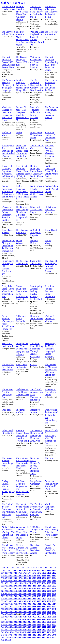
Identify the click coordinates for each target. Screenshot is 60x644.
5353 (29, 614)
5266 (34, 593)
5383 (13, 622)
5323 (44, 606)
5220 (24, 583)
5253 (24, 591)
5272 (8, 596)
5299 (34, 601)
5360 (8, 617)
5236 (49, 586)
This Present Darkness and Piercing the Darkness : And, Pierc (37, 436)
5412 (49, 627)
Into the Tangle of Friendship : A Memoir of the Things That (23, 85)
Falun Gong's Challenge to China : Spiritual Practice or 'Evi (8, 267)
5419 (29, 630)
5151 (8, 568)
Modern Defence (34, 242)
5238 (3, 588)
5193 (54, 575)
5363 (24, 617)
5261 (8, 593)
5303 (54, 601)
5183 (3, 575)
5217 (8, 583)
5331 (29, 609)
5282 (3, 599)
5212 (39, 581)
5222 (34, 583)
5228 (8, 586)
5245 (39, 588)
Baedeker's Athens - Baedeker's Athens (35, 549)
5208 (19, 581)
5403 (3, 627)
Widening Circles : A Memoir (50, 319)
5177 (29, 573)
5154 (23, 568)
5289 (39, 599)
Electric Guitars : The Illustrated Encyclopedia (22, 549)
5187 (24, 575)
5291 (49, 599)
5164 (19, 570)
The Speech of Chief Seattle (23, 262)
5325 (54, 606)
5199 (29, 578)
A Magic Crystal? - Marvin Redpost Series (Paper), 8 (8, 488)
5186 (19, 575)
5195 (8, 578)
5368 (49, 617)
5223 (39, 583)
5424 (54, 630)
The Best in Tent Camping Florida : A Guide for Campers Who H (23, 213)
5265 (29, 593)
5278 (39, 596)
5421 (39, 630)
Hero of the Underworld (7, 345)
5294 (8, 601)
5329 (19, 609)
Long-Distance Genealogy (37, 482)
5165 (24, 570)
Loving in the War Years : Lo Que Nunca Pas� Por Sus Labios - (23, 349)
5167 (34, 570)
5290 (44, 599)
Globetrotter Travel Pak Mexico (50, 210)
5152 (13, 568)
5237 (54, 586)
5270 (54, 593)
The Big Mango (48, 242)
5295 (13, 601)
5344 (39, 612)
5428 (19, 632)
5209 (24, 581)
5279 (44, 596)
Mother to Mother (6, 134)
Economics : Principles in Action (50, 392)
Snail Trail (6, 410)
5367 (44, 617)
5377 (39, 619)
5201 (39, 578)
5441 (29, 635)
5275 (24, 596)
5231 (24, 586)
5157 (38, 568)
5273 (13, 596)
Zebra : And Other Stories (8, 432)
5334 (44, 609)
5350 (13, 614)
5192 (49, 575)
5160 (54, 568)
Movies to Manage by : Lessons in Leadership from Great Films (7, 114)
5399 (39, 624)
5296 (19, 601)
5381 (3, 622)
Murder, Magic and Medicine (50, 507)
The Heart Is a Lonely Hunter (8, 8)
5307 (19, 604)
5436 (3, 635)
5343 (34, 612)
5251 (13, 591)
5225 (49, 583)
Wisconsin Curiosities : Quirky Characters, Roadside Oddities (7, 213)
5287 (29, 599)
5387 (34, 622)
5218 (13, 583)
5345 (44, 612)
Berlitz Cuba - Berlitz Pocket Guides (51, 189)
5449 (13, 637)
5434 (49, 632)
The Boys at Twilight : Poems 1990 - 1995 (22, 61)
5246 (44, 588)
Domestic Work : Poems (37, 317)
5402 (54, 624)
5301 (44, 601)
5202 (44, 578)
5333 (39, 609)
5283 (8, 599)
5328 (13, 609)
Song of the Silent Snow (36, 262)
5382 (8, 622)
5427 (13, 632)
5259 (54, 591)
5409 (34, 627)
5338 (8, 612)
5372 (13, 619)
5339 (13, 612)
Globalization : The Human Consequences (23, 392)
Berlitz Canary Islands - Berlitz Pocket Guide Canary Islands (37, 192)
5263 (19, 593)
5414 (3, 630)
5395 (19, 624)
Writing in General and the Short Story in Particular (36, 62)
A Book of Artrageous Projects (35, 233)
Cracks (33, 364)
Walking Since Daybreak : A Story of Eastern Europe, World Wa (37, 38)
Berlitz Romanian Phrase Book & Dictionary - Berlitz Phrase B (23, 193)
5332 (34, 609)
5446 (54, 635)
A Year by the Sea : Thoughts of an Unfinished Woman (8, 151)
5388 (39, 622)
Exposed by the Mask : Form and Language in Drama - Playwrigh (50, 350)
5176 (24, 573)
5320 (29, 606)
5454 (39, 637)
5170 (49, 570)
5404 (8, 627)
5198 (24, 578)
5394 (13, 624)
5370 (3, 619)
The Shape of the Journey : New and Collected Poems (51, 266)
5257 (44, 591)
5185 (13, 575)
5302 (49, 601)
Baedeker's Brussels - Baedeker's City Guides (50, 549)
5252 (19, 591)
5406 (19, 627)
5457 (54, 637)
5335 (49, 609)
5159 (49, 568)
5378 (44, 619)
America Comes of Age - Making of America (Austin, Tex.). (23, 436)
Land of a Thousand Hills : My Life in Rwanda (35, 112)
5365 (34, 617)
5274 (19, 596)
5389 (44, 622)
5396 (24, 624)
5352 (24, 614)
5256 (39, 591)
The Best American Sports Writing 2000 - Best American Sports (51, 63)
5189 (34, 575)
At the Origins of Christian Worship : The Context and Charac (8, 532)
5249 (3, 591)
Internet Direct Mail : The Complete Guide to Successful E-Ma (23, 114)
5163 (13, 570)
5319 (24, 606)
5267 (39, 593)
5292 (54, 599)
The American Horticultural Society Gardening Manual (51, 112)
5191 (44, 575)
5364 (29, 617)
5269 (49, 593)
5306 (13, 604)
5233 (34, 586)
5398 (34, 624)
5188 (29, 575)
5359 (3, 617)
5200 (34, 578)
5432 (39, 632)
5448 (8, 637)
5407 (24, 627)
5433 (44, 632)
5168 (39, 570)
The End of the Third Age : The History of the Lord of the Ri (37, 12)
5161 (3, 570)
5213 (44, 581)
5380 (54, 619)
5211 (34, 581)
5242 (24, 588)
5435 (54, 632)
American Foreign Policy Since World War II (52, 485)
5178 (34, 573)
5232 (29, 586)
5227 (3, 586)
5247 (49, 588)
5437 (8, 635)
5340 (19, 612)
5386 (29, 622)
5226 (54, 583)
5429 (24, 632)
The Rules (49, 458)
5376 (34, 619)
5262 (13, 593)
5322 (39, 606)
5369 (54, 617)
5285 (19, 599)
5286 (24, 599)
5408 (29, 627)
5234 (39, 586)
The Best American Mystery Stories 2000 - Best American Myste (23, 38)
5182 (54, 573)
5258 (49, 591)
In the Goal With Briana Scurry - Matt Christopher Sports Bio (22, 151)
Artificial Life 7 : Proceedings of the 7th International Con (51, 437)
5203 (49, 578)
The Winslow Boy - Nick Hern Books (8, 367)
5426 (8, 632)
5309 (29, 604)
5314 (54, 604)
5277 (34, 596)
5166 (29, 570)
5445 (49, 635)
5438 (13, 635)
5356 (44, 614)
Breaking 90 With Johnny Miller (36, 135)
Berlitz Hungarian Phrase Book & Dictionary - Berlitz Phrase (37, 171)
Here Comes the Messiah (22, 366)
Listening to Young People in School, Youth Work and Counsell (22, 509)
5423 (49, 630)
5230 (19, 586)
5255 (34, 591)
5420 (34, 630)
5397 (29, 624)
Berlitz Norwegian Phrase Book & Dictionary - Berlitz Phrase (8, 192)
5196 (13, 578)
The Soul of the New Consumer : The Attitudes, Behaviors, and (8, 511)
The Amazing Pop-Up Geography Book (8, 393)
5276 (29, 596)
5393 (8, 624)
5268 (44, 593)
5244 (34, 588)
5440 (24, 635)
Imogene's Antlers (21, 411)
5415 (8, 630)
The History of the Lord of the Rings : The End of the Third (51, 85)
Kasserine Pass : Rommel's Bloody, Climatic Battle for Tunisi (35, 466)
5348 (3, 614)
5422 (44, 630)
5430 (29, 632)
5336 (54, 609)
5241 (19, 588)
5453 (34, 637)
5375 (29, 619)
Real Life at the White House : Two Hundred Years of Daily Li (23, 171)
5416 (13, 630)
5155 (28, 568)
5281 (54, 596)
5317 (13, 606)
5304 (3, 604)
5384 (19, 622)
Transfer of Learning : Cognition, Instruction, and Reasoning (8, 171)
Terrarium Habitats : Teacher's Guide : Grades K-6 (50, 291)
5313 (49, 604)
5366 (39, 617)
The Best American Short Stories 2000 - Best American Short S (22, 13)
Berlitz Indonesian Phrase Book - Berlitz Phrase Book (51, 171)
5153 (18, 568)
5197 (19, 578)
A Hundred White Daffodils (21, 319)
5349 (8, 614)
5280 (49, 596)
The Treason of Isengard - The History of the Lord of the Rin (51, 12)
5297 (24, 601)
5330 (24, 609)
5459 (8, 640)
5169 (44, 570)
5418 (24, 630)
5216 (3, 583)
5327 (8, 609)
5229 (13, 586)
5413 (54, 627)
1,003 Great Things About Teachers (37, 530)
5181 (49, 573)
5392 (3, 624)
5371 (8, 619)
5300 (39, 601)
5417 (19, 630)
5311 (39, 604)
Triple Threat (51, 230)
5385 (24, 622)
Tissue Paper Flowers (7, 231)
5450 (19, 637)
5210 (29, 581)
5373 (19, 619)
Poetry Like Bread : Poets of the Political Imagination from (8, 291)
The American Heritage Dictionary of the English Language (8, 85)
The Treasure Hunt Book (22, 231)
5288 (34, 599)
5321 (34, 606)
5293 (3, 601)
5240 (13, 588)
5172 (3, 573)
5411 (44, 627)
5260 (3, 593)
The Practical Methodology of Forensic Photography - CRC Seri (37, 509)
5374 (24, 619)
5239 (8, 588)
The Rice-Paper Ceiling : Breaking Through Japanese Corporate (37, 350)
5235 (44, 586)
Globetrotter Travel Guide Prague (36, 210)
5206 (8, 581)
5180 (44, 573)
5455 (44, 637)
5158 (43, 568)
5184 (8, 575)
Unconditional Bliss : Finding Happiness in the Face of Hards (23, 463)
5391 (54, 622)
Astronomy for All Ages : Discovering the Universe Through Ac (8, 246)
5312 (44, 604)
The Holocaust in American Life (51, 34)
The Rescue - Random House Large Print (8, 462)
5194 (3, 578)
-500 (3, 568)
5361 (13, 617)
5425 (3, 632)
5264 (24, 593)
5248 (54, 588)
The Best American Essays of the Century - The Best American (37, 85)
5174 (13, 573)
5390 (49, 622)
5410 (39, 627)
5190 (39, 575)
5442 (34, 635)
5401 (49, 624)
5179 (39, 573)
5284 (13, 599)
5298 (29, 601)
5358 (54, 614)
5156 (33, 568)
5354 (34, 614)
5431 (34, 632)
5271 (3, 596)
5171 (54, 570)
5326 (3, 609)
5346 (49, 612)
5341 (24, 612)
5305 (8, 604)
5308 (24, 604)
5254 (29, 591)
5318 (19, 606)
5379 (49, 619)
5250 (8, 591)
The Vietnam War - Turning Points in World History (51, 531)
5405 (13, 627)
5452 (29, 637)
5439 (19, 635)
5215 (54, 581)
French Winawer (20, 242)
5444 (44, 635)
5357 (49, 614)
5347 (54, 612)
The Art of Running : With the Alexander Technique (50, 151)
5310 (34, 604)
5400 (44, 624)
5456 (49, 637)
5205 (3, 581)
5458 (3, 640)
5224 (44, 583)
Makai (19, 132)
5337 (3, 612)
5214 (49, 581)
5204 (54, 578)
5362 (19, 617)
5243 (29, 588)
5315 (3, 606)
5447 (3, 637)
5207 (13, 581)
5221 (29, 583)
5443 (39, 635)
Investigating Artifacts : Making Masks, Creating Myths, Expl (36, 293)
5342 (29, 612)
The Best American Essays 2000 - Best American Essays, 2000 (8, 62)
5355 (39, 614)
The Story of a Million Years (8, 33)
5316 (8, 606)
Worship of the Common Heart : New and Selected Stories (23, 532)
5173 (8, 573)
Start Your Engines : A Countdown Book (50, 136)
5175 (19, 573)
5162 (8, 570)
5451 (24, 637)
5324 (49, 606)
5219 (19, 583)
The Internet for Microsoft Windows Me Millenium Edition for (51, 370)
